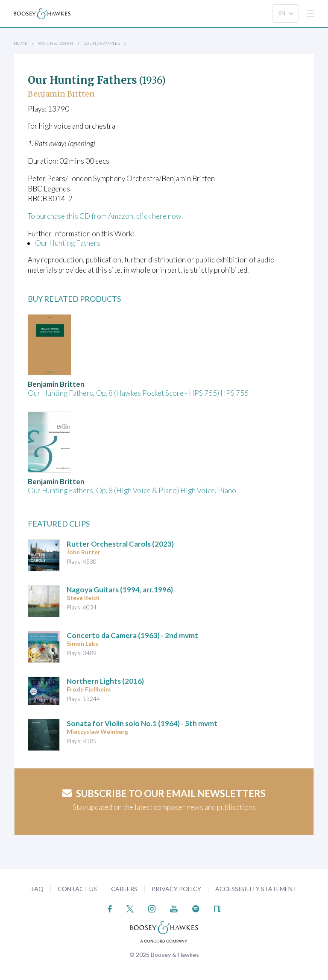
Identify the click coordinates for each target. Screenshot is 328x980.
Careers (124, 889)
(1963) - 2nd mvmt (132, 635)
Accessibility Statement (256, 889)
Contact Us (77, 889)
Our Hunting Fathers (68, 243)
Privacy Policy (176, 889)
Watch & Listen (56, 43)
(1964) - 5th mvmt (142, 723)
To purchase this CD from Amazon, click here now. (105, 216)
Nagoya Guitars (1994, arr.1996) (120, 590)
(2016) (105, 681)
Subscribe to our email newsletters (164, 793)
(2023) (120, 544)
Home (21, 43)
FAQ (38, 889)
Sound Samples (102, 43)
